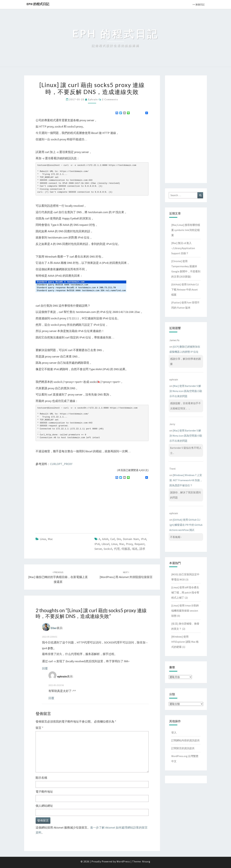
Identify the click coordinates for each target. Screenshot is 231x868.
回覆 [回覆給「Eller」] (45, 668)
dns (119, 539)
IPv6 (97, 544)
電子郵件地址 (44, 792)
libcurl (105, 544)
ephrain (93, 99)
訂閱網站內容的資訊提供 (185, 740)
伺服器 (126, 549)
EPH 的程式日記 (38, 4)
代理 (117, 549)
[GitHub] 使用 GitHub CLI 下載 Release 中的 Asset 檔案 (185, 289)
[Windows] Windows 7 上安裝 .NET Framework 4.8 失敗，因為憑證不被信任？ (186, 480)
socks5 (108, 549)
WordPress (123, 861)
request (139, 544)
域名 (135, 549)
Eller (54, 628)
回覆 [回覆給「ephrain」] (51, 698)
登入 (174, 732)
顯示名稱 (41, 778)
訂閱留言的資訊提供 (183, 748)
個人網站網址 (44, 806)
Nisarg (146, 861)
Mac (50, 539)
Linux (43, 539)
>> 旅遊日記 (199, 4)
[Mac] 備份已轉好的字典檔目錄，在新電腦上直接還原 (58, 577)
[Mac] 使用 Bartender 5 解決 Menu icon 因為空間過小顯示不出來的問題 (186, 391)
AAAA (105, 539)
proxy (129, 544)
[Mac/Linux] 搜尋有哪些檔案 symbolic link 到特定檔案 (186, 230)
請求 (142, 549)
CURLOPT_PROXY (61, 464)
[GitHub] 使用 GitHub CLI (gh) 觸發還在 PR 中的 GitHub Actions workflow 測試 (186, 525)
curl (113, 539)
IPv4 (143, 539)
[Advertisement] (63, 505)
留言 (39, 728)
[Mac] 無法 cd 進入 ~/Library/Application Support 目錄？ (183, 248)
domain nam (131, 539)
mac (122, 544)
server (98, 549)
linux (114, 544)
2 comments (110, 99)
